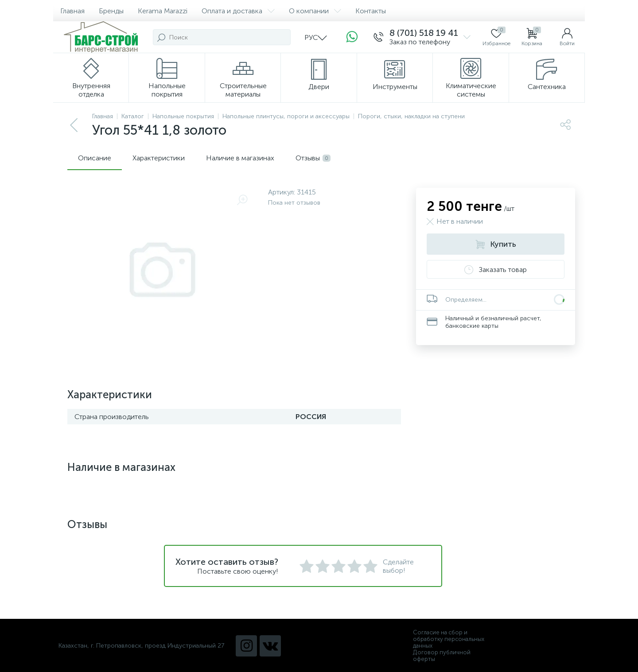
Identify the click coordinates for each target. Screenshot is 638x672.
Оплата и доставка (238, 11)
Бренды (111, 11)
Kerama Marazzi (163, 11)
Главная (72, 11)
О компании (315, 11)
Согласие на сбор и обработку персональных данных (449, 639)
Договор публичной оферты (442, 656)
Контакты (371, 11)
